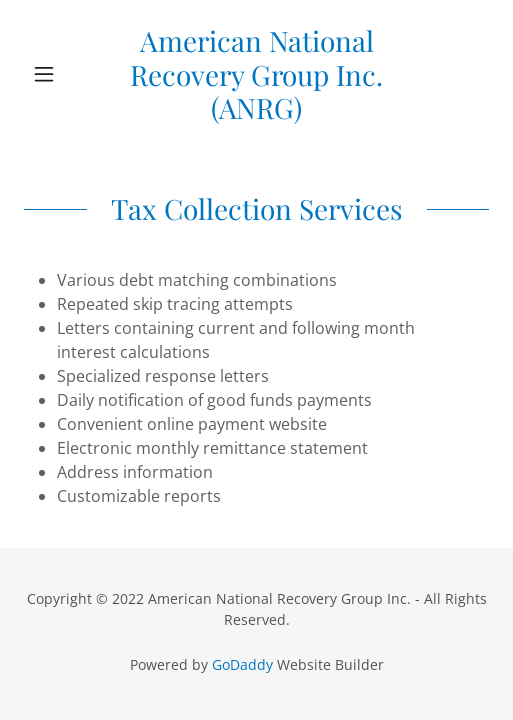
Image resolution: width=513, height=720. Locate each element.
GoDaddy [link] (242, 664)
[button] (59, 74)
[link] (257, 74)
